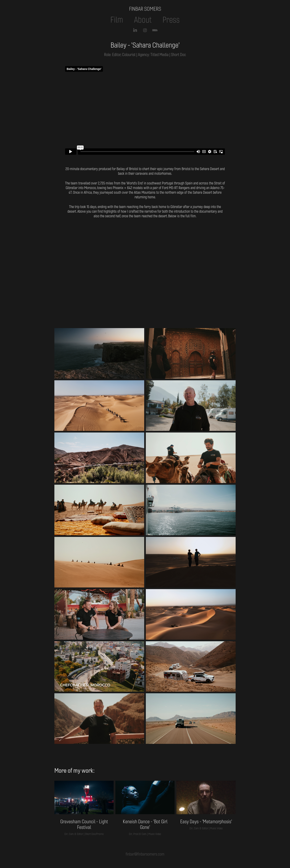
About (143, 20)
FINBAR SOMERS (145, 9)
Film (117, 20)
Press (171, 20)
